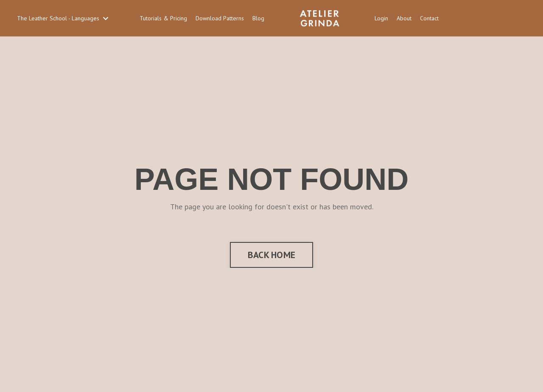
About (404, 18)
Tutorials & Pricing (163, 18)
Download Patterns (220, 18)
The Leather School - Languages (63, 18)
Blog (258, 18)
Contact (429, 18)
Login (381, 18)
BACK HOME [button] (271, 255)
